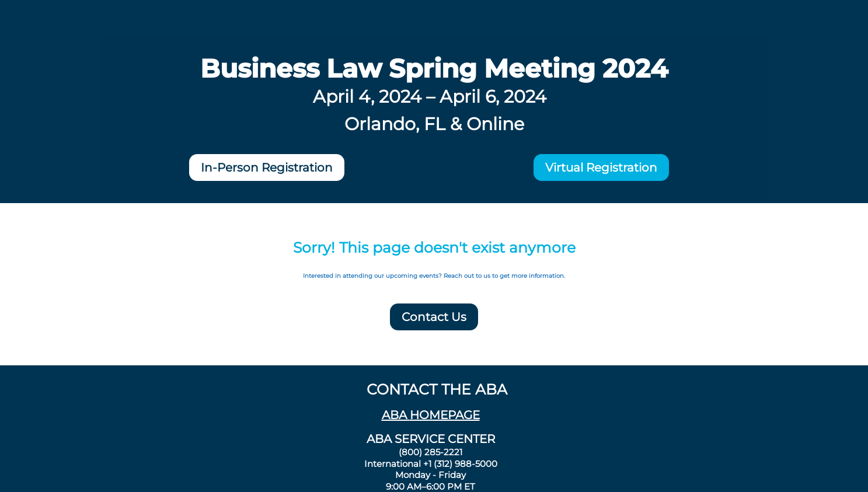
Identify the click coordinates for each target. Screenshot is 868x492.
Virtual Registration (601, 168)
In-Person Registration (267, 168)
